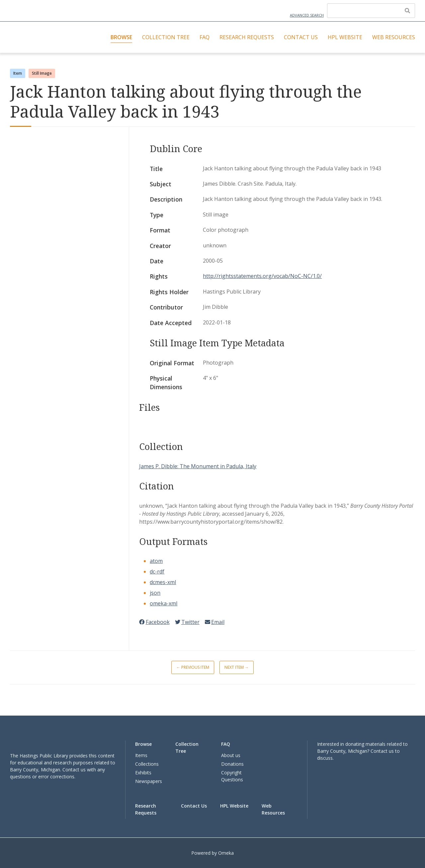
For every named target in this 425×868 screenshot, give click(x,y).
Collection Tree (166, 37)
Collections (147, 764)
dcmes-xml (163, 582)
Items (141, 755)
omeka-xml (164, 603)
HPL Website (345, 37)
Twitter (187, 622)
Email (215, 622)
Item (18, 73)
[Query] (371, 11)
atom (156, 561)
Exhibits (143, 773)
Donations (232, 764)
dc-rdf (157, 571)
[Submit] (407, 11)
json (155, 593)
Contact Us (301, 37)
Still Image (42, 73)
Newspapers (149, 781)
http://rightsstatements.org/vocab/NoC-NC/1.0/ (262, 276)
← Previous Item (193, 667)
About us (231, 755)
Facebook (154, 622)
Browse (121, 37)
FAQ (205, 37)
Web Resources (394, 37)
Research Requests (247, 37)
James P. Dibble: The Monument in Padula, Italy (198, 466)
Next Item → (237, 667)
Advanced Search (307, 15)
